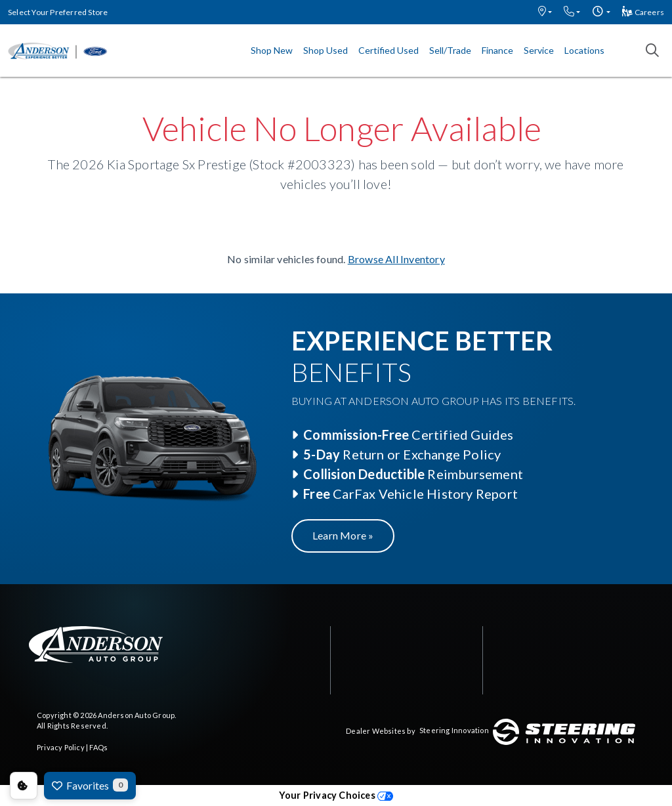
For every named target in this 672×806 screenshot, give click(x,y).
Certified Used (388, 50)
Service (539, 50)
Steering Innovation (454, 730)
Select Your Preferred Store (58, 12)
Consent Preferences (24, 786)
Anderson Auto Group (136, 715)
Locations (584, 50)
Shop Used (325, 50)
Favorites (90, 785)
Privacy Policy (61, 747)
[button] (545, 12)
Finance (497, 50)
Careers (643, 12)
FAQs (98, 747)
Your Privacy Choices (336, 795)
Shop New (272, 50)
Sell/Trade (450, 50)
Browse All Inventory (396, 259)
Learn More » (343, 535)
